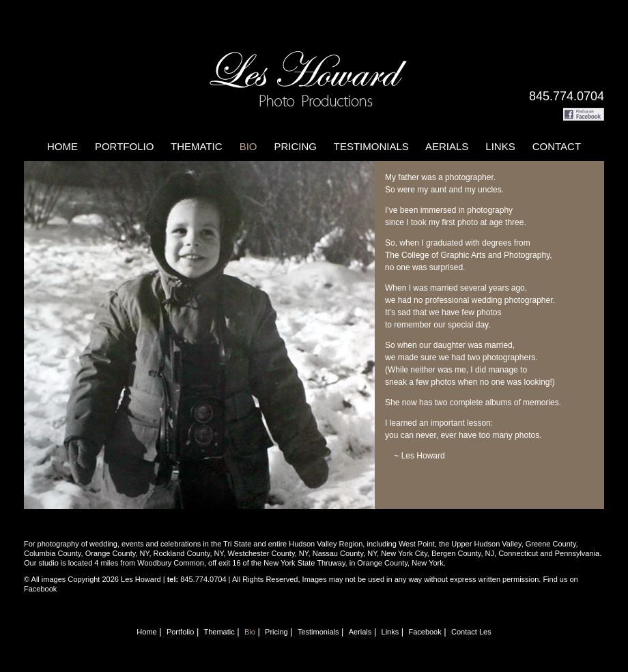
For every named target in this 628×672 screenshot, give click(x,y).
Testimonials (371, 146)
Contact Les (471, 632)
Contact (557, 146)
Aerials (447, 146)
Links (500, 146)
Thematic (197, 146)
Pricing (295, 146)
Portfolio (124, 146)
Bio (248, 146)
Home (62, 146)
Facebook (425, 632)
